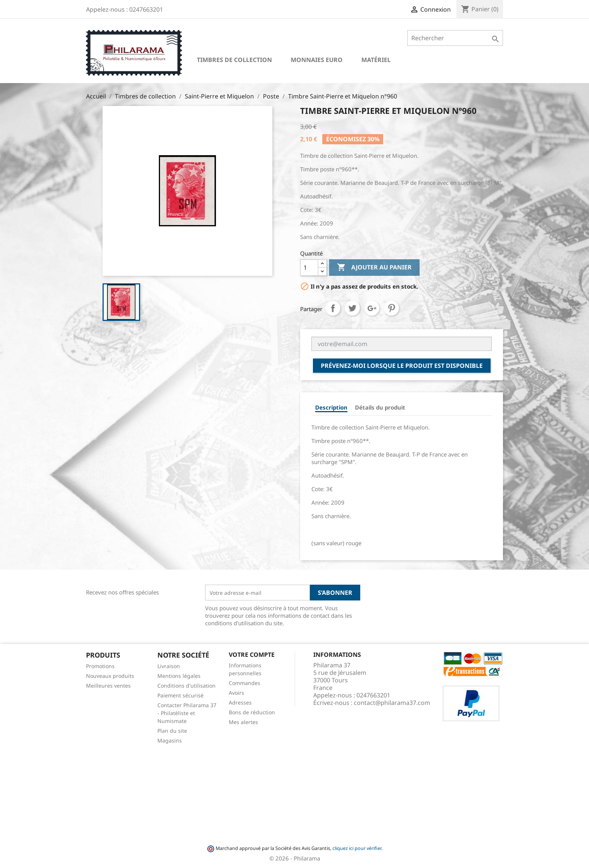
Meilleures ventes (108, 686)
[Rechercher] (455, 38)
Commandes (245, 683)
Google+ (372, 308)
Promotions (100, 666)
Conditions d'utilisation (187, 686)
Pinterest (391, 308)
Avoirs (236, 693)
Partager (333, 308)
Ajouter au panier (374, 268)
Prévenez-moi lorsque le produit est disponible (402, 366)
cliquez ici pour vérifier (357, 848)
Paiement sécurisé (180, 695)
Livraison (169, 666)
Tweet (352, 308)
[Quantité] (309, 268)
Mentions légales (179, 676)
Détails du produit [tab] (380, 407)
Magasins (170, 740)
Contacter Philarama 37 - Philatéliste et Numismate (187, 713)
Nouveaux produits (110, 676)
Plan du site (172, 731)
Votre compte (252, 655)
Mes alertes (243, 722)
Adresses (240, 702)
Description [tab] (331, 407)
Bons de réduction (252, 712)
